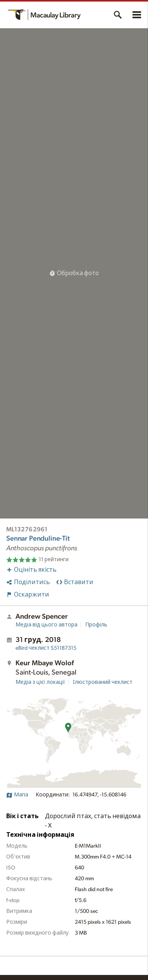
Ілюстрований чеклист (103, 682)
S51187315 (46, 648)
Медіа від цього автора (46, 625)
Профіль (96, 625)
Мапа (17, 795)
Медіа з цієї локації (40, 682)
